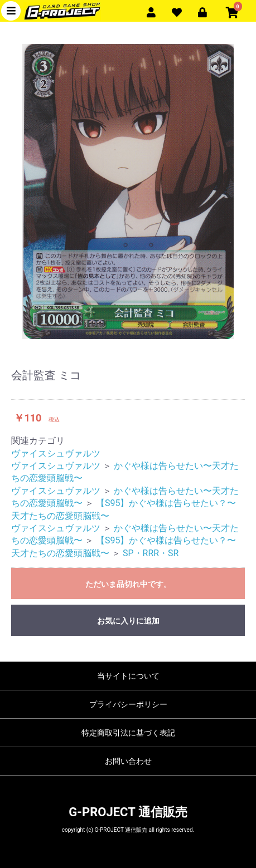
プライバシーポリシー (128, 704)
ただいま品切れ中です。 (128, 584)
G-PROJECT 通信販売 (128, 812)
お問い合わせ (128, 761)
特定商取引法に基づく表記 (128, 733)
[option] (128, 192)
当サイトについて (128, 676)
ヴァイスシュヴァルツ (56, 453)
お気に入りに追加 (128, 621)
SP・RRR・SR (151, 553)
